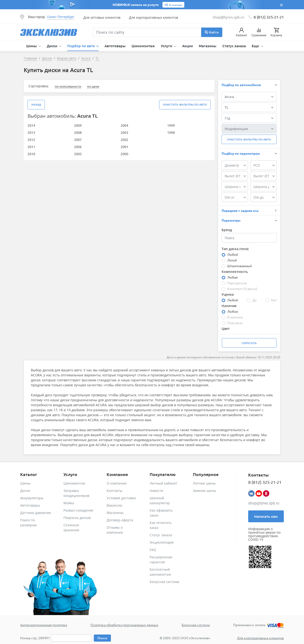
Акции (188, 46)
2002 (124, 140)
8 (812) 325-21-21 (269, 17)
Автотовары (115, 46)
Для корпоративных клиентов (154, 17)
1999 (171, 125)
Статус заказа (234, 46)
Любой (233, 254)
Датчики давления (36, 513)
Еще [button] (256, 46)
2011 (31, 147)
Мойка (69, 503)
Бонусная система (164, 582)
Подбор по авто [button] (81, 46)
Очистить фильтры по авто (185, 105)
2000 (124, 154)
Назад (36, 105)
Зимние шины (204, 491)
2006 (78, 147)
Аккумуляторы (32, 498)
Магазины (208, 46)
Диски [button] (52, 46)
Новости (156, 491)
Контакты (114, 491)
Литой (232, 260)
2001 (124, 147)
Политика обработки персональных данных (124, 625)
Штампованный (240, 266)
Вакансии (114, 505)
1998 (171, 132)
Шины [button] (32, 46)
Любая (233, 277)
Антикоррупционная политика (44, 625)
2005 (78, 154)
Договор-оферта (120, 520)
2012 (31, 140)
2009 (78, 125)
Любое (233, 311)
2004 (124, 125)
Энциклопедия (162, 542)
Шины (25, 483)
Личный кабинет (164, 483)
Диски (25, 491)
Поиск (102, 638)
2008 (78, 132)
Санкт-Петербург (61, 17)
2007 (78, 140)
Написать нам (266, 516)
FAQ (153, 550)
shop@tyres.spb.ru (264, 503)
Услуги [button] (167, 46)
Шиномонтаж (143, 46)
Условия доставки (121, 498)
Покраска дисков (77, 518)
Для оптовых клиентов (102, 17)
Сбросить (249, 343)
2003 (124, 132)
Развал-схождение (78, 510)
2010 (31, 154)
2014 (31, 125)
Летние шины (204, 483)
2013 (31, 132)
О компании (117, 483)
